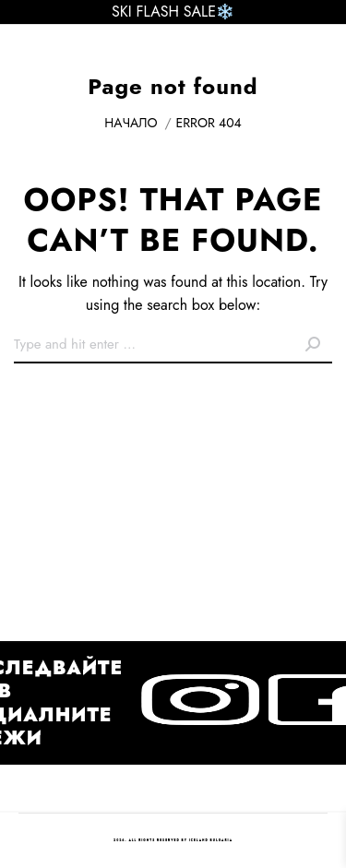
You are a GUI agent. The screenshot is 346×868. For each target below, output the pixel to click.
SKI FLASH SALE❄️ (173, 12)
